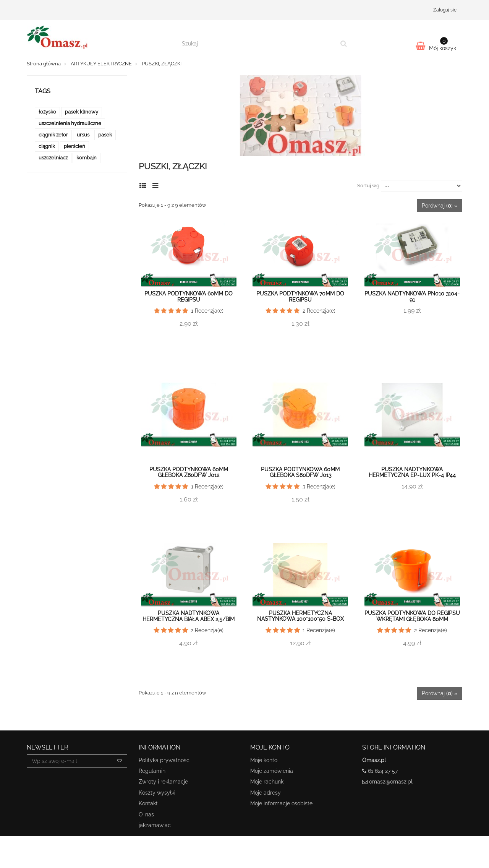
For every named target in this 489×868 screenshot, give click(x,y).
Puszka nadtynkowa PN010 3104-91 (412, 296)
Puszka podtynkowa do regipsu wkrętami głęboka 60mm (412, 616)
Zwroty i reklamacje (163, 782)
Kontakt (148, 803)
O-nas (146, 814)
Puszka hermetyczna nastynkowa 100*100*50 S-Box (300, 616)
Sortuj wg (368, 186)
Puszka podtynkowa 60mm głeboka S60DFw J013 (300, 472)
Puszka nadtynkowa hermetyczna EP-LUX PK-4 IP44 (412, 472)
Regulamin (152, 771)
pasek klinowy (82, 112)
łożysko (47, 112)
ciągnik (47, 146)
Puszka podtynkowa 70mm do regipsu (300, 296)
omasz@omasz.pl (391, 782)
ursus (83, 135)
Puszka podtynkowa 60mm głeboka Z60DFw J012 (189, 472)
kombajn (87, 158)
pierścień (74, 146)
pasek (105, 135)
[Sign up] (120, 761)
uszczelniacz (53, 158)
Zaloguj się (445, 10)
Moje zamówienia (272, 771)
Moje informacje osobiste (281, 803)
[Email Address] (70, 761)
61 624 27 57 (383, 771)
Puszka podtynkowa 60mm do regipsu (189, 296)
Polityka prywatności (165, 760)
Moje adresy (266, 793)
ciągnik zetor (53, 135)
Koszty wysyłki (157, 793)
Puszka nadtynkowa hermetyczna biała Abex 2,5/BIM (189, 616)
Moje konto (264, 760)
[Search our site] (256, 44)
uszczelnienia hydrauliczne (70, 123)
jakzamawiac (155, 825)
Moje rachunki (267, 782)
